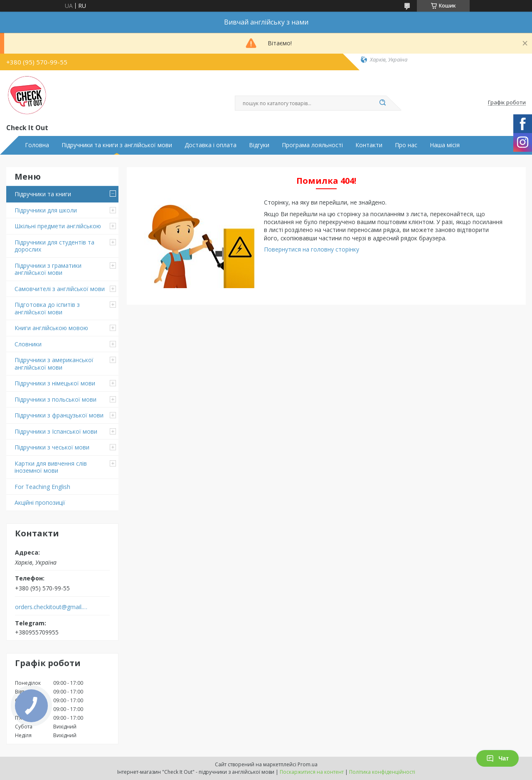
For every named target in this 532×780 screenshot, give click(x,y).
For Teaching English (42, 487)
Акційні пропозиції (40, 502)
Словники (28, 344)
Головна (37, 145)
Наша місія (445, 145)
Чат (498, 758)
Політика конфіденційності (382, 772)
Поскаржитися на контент (312, 772)
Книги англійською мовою (51, 328)
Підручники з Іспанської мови (56, 431)
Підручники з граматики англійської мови (48, 269)
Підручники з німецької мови (55, 383)
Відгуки (259, 145)
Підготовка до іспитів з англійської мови (47, 308)
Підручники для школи (46, 210)
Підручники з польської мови (55, 399)
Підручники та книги (43, 194)
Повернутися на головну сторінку (312, 249)
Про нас (406, 145)
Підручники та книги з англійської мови (117, 145)
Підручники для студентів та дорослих (54, 246)
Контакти (369, 145)
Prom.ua (308, 764)
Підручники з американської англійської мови (54, 364)
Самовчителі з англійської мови (60, 289)
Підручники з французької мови (59, 415)
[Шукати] (382, 103)
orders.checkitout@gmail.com (51, 607)
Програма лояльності (312, 145)
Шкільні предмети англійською (58, 226)
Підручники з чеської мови (52, 447)
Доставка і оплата (211, 145)
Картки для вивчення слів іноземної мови (51, 467)
